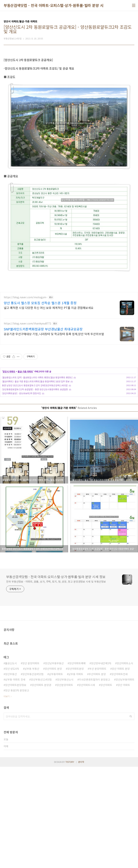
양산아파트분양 (76, 770)
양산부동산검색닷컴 (33, 775)
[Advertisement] (69, 79)
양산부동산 (11, 775)
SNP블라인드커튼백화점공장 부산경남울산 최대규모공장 (43, 430)
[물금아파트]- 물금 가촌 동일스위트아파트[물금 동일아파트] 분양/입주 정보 (36, 483)
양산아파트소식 (125, 764)
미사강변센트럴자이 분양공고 (95, 781)
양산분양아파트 (65, 786)
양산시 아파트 (9, 473)
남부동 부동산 (32, 770)
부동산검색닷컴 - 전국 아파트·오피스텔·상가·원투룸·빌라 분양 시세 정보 (59, 5)
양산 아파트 (124, 786)
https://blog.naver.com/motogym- (25, 398)
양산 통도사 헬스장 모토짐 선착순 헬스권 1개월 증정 (40, 404)
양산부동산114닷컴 (41, 781)
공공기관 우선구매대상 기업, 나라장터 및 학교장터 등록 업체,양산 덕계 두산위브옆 (54, 435)
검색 (131, 818)
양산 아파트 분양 (121, 770)
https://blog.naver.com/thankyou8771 (27, 425)
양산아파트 (106, 786)
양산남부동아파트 (125, 781)
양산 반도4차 (12, 770)
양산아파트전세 (119, 775)
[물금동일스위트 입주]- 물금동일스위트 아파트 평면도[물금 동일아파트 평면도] (37, 479)
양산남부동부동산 (54, 764)
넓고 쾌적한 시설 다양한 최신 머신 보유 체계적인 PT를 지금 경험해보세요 (49, 409)
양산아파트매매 (77, 764)
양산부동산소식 (65, 781)
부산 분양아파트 (98, 770)
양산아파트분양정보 (16, 786)
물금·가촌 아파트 (25, 473)
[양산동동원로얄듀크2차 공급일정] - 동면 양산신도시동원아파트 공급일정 (35, 490)
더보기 (7, 797)
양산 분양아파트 (31, 764)
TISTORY (70, 863)
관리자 (81, 863)
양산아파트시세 (87, 786)
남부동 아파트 (76, 775)
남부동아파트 (56, 775)
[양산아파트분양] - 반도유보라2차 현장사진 (21, 494)
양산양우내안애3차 (101, 764)
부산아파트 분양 (97, 775)
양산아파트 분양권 (41, 786)
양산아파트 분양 (53, 770)
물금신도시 (11, 764)
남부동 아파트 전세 (15, 781)
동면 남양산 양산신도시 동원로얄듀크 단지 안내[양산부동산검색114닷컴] (35, 487)
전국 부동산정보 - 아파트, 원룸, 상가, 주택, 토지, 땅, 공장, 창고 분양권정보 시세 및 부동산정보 (56, 683)
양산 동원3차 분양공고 (17, 792)
